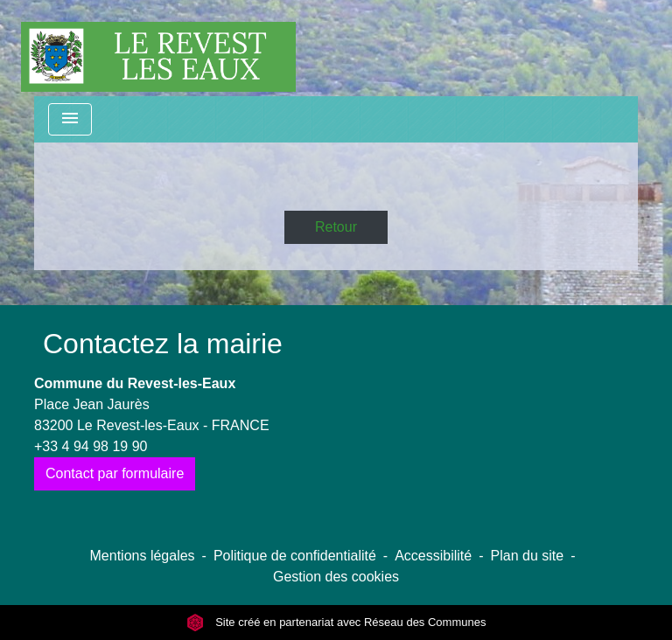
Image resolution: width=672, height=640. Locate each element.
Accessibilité (433, 556)
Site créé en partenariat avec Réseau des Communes (336, 622)
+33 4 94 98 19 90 (91, 446)
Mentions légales (143, 556)
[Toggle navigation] (70, 119)
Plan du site (528, 556)
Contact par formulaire (115, 473)
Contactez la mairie (163, 344)
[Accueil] (158, 48)
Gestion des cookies (336, 577)
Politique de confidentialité (295, 556)
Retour (336, 227)
